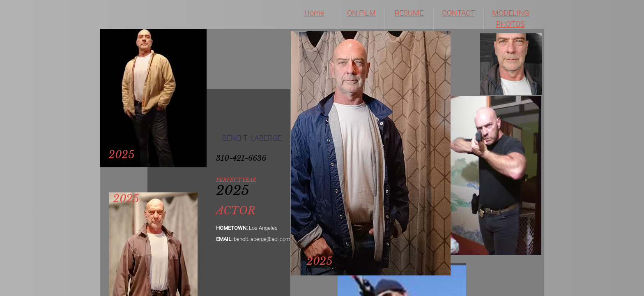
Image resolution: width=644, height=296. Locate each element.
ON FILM (361, 13)
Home (314, 13)
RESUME (409, 13)
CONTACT (459, 13)
